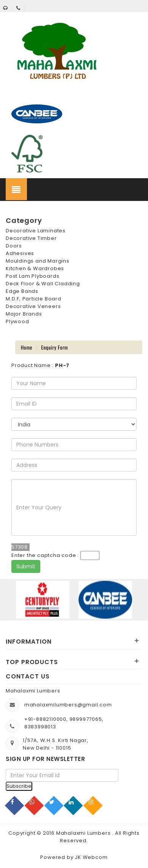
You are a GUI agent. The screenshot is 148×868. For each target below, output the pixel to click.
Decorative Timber (31, 238)
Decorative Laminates (36, 231)
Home (27, 347)
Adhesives (20, 253)
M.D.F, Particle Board (34, 299)
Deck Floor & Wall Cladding (43, 284)
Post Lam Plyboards (32, 276)
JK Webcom (91, 857)
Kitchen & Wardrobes (35, 268)
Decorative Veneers (33, 306)
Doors (14, 246)
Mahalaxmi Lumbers (84, 833)
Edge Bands (22, 291)
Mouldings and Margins (38, 261)
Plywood (17, 321)
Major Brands (24, 314)
